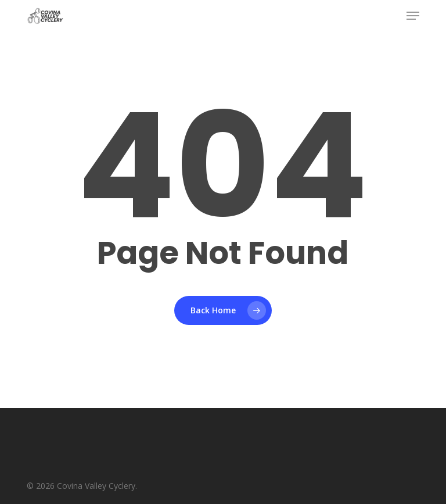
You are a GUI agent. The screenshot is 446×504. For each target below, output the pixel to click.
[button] (413, 16)
